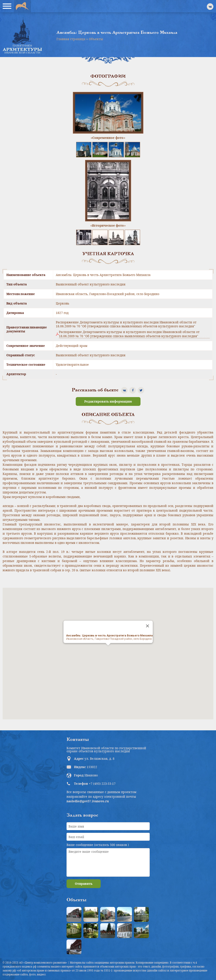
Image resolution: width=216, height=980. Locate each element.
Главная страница (71, 39)
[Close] (148, 626)
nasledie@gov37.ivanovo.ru (88, 801)
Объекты (96, 39)
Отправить (84, 884)
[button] (108, 649)
